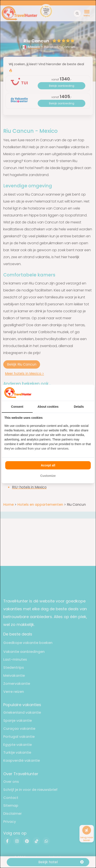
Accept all (48, 465)
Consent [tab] (17, 407)
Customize (48, 476)
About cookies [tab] (48, 407)
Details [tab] (79, 407)
